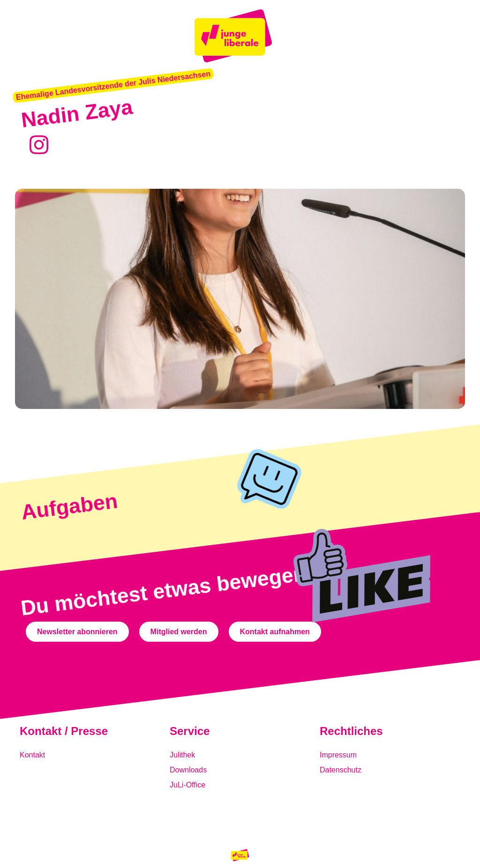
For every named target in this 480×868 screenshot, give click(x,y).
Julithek (182, 755)
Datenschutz (341, 770)
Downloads (188, 770)
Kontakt (32, 755)
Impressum (338, 755)
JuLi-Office (187, 785)
